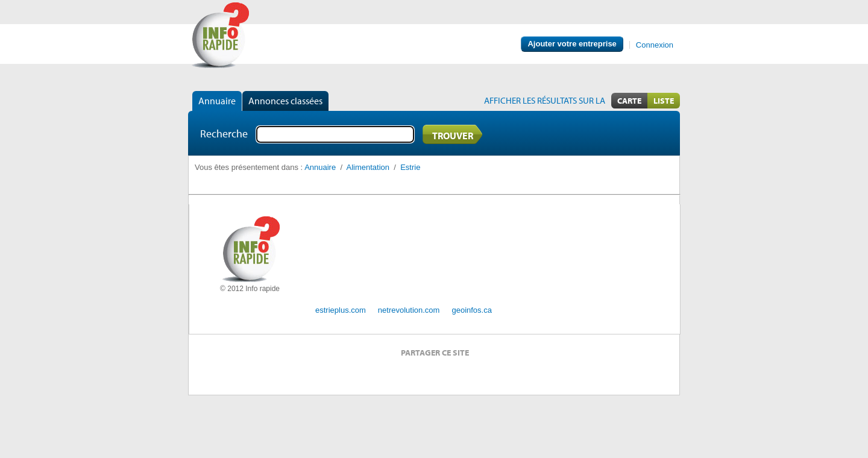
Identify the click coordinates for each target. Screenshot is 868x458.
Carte (629, 101)
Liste (664, 101)
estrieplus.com (341, 310)
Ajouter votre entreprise (572, 44)
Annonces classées (285, 101)
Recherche (224, 133)
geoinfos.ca (472, 310)
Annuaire (217, 101)
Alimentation (368, 167)
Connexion (655, 45)
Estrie (410, 167)
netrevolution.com (409, 310)
